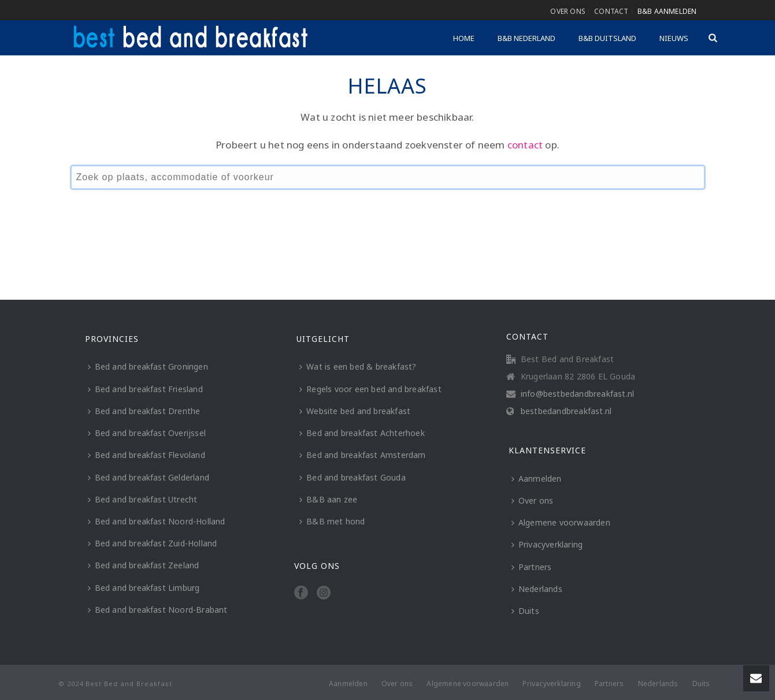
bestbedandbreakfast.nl (566, 411)
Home (464, 38)
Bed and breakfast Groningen (148, 366)
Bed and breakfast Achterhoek (362, 433)
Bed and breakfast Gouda (353, 477)
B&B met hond (332, 521)
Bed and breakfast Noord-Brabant (158, 610)
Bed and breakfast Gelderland (149, 477)
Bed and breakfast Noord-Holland (157, 521)
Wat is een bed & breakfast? (358, 366)
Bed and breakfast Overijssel (147, 433)
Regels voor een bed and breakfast (370, 389)
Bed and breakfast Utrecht (143, 499)
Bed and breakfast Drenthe (144, 411)
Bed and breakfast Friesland (145, 389)
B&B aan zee (328, 499)
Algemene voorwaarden (561, 522)
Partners (532, 567)
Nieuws (674, 38)
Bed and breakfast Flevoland (147, 455)
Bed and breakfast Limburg (144, 588)
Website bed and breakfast (355, 411)
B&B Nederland (526, 38)
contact (525, 145)
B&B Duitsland (607, 38)
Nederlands (537, 589)
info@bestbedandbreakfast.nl (577, 394)
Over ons (533, 500)
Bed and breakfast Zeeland (144, 565)
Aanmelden (537, 479)
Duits (525, 611)
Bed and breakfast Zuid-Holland (153, 543)
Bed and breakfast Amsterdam (362, 455)
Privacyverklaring (547, 544)
